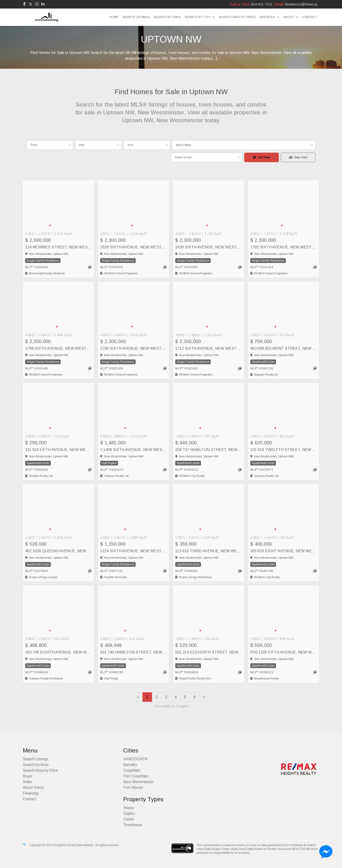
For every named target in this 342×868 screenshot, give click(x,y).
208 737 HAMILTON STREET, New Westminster (209, 450)
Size (131, 145)
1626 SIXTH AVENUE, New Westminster (133, 247)
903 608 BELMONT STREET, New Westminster (284, 348)
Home (114, 17)
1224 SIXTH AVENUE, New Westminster (133, 551)
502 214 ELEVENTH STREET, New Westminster (209, 652)
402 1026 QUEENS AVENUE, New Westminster (58, 551)
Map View (298, 157)
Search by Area (167, 17)
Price (34, 145)
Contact (310, 17)
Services (267, 17)
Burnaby (130, 765)
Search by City (198, 17)
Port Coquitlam (136, 776)
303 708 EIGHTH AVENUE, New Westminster (58, 652)
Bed (82, 145)
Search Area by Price (237, 17)
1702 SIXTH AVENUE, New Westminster (284, 247)
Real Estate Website (81, 845)
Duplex (129, 813)
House (129, 808)
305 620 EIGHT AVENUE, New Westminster (284, 551)
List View (261, 157)
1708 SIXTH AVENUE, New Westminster (58, 348)
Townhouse (133, 825)
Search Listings (136, 17)
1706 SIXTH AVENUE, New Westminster (133, 348)
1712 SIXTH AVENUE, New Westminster (209, 348)
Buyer (28, 776)
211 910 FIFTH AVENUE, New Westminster (58, 450)
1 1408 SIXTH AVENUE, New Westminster (133, 450)
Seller (28, 782)
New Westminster (138, 782)
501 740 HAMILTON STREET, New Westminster (133, 652)
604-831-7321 (262, 4)
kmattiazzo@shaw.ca (301, 4)
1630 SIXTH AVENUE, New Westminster (209, 247)
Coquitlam (132, 770)
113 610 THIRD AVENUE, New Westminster (209, 551)
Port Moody (133, 788)
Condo (129, 819)
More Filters (184, 145)
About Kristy (33, 788)
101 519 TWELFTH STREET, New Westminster (284, 450)
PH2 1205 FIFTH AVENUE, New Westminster (284, 652)
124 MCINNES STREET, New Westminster (58, 247)
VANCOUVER (135, 759)
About (289, 17)
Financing (31, 793)
